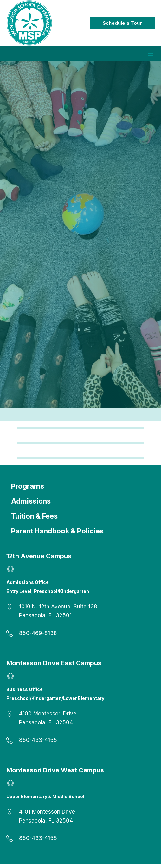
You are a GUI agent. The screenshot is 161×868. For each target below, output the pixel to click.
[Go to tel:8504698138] (80, 637)
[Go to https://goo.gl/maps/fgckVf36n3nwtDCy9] (80, 821)
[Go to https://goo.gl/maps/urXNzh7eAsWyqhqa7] (80, 722)
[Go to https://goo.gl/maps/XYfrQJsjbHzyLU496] (80, 615)
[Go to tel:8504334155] (80, 744)
